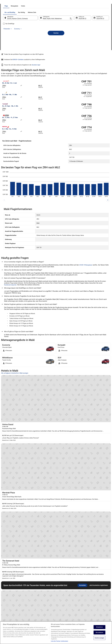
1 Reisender (89, 34)
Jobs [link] (4, 596)
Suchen (56, 51)
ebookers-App (83, 72)
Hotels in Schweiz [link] (35, 596)
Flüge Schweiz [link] (34, 605)
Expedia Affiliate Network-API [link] (10, 608)
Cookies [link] (60, 599)
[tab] (47, 27)
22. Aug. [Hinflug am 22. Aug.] (80, 40)
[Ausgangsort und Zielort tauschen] (40, 39)
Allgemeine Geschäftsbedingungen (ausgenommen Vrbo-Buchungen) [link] (67, 603)
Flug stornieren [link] (89, 602)
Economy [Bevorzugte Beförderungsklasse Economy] (99, 34)
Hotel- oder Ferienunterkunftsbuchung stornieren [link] (98, 599)
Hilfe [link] (87, 596)
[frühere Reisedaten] (4, 184)
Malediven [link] (16, 2)
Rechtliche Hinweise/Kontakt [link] (65, 616)
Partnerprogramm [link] (8, 602)
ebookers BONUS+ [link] (8, 614)
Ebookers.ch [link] (4, 2)
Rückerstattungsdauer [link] (91, 605)
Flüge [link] (10, 2)
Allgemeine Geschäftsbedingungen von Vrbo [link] (69, 607)
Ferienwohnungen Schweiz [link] (37, 599)
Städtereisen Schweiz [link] (36, 608)
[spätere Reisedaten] (108, 184)
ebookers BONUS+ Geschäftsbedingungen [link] (69, 613)
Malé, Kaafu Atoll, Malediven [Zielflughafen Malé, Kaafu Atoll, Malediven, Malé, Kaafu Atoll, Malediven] (54, 40)
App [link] (4, 617)
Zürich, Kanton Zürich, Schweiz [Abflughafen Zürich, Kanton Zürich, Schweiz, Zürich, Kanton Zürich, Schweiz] (21, 40)
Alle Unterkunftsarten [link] (36, 611)
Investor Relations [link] (8, 611)
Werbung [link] (5, 620)
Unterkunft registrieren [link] (9, 599)
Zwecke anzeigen (99, 640)
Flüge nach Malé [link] (25, 2)
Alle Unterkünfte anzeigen (56, 508)
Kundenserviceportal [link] (10, 269)
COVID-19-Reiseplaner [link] (86, 249)
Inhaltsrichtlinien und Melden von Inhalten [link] (68, 619)
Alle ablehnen (99, 634)
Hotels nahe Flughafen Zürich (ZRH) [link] (12, 527)
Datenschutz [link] (61, 596)
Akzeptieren (99, 629)
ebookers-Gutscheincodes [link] (37, 614)
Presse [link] (5, 605)
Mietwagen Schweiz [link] (35, 602)
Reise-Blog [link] (33, 617)
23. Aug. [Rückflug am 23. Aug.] (97, 40)
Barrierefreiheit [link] (62, 610)
